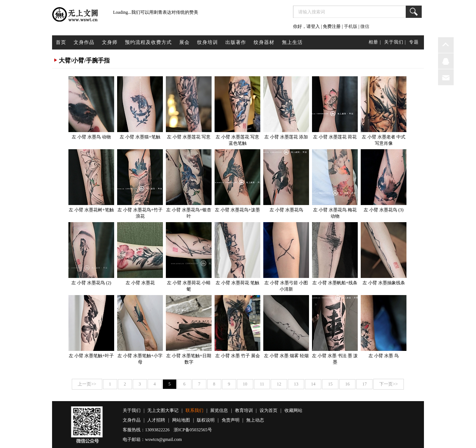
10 (245, 384)
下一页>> (389, 384)
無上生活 (292, 42)
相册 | (375, 42)
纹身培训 (208, 42)
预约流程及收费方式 (148, 42)
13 (296, 384)
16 (347, 384)
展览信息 (219, 410)
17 (364, 384)
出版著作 (236, 42)
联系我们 (194, 410)
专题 (414, 42)
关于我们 (132, 410)
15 (330, 384)
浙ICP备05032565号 (193, 430)
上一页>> (87, 384)
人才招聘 (156, 420)
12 (279, 384)
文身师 (110, 42)
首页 (61, 42)
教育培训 (244, 410)
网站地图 (181, 420)
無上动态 (255, 420)
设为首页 (268, 410)
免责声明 (231, 420)
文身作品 (84, 42)
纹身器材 (264, 42)
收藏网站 (293, 410)
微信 (365, 26)
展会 (184, 42)
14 (313, 384)
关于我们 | (395, 42)
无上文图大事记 (163, 410)
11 (262, 384)
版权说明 (206, 420)
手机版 (351, 26)
